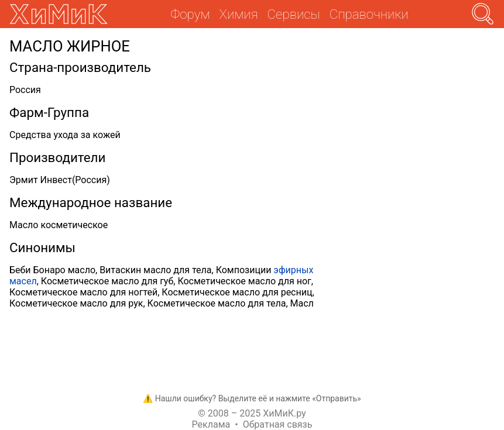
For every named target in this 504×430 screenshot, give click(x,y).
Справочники (369, 14)
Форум (190, 14)
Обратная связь (278, 424)
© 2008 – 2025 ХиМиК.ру (252, 413)
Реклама (211, 424)
